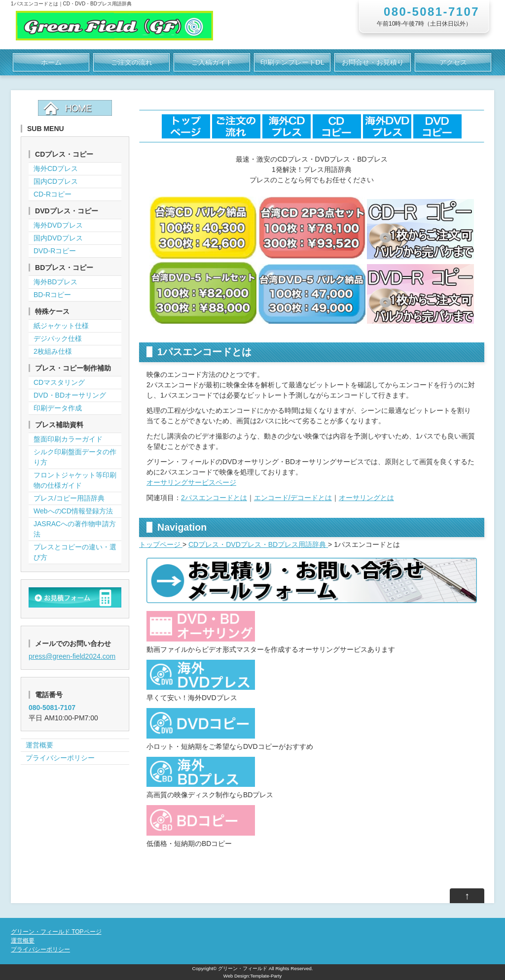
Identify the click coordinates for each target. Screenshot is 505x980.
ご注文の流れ (132, 62)
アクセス (453, 62)
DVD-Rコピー (55, 251)
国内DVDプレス (58, 238)
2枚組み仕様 (53, 351)
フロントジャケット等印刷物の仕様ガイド (75, 480)
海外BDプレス (55, 282)
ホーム (51, 62)
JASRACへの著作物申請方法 (75, 529)
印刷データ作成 (58, 408)
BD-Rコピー (52, 295)
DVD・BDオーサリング (70, 395)
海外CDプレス (56, 169)
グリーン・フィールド (243, 968)
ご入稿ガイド (212, 62)
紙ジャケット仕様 (61, 326)
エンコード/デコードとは (293, 498)
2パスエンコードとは (214, 498)
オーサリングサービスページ (191, 482)
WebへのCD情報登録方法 (73, 511)
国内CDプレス (56, 181)
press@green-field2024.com (72, 656)
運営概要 (39, 745)
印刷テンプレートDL (292, 62)
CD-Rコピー (53, 194)
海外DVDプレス (58, 225)
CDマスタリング (59, 382)
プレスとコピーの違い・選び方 (75, 552)
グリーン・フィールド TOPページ (56, 932)
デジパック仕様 (58, 338)
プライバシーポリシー (60, 758)
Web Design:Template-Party (252, 976)
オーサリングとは (366, 498)
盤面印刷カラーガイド (68, 439)
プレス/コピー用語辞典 (69, 498)
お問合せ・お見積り (373, 62)
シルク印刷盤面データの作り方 (75, 457)
